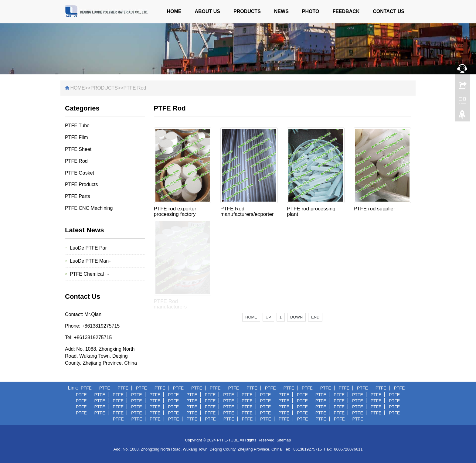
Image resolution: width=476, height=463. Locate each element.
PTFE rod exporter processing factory (175, 211)
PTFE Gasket (80, 173)
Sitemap (284, 440)
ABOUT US (207, 11)
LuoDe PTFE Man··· (91, 261)
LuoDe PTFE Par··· (90, 248)
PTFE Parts (78, 196)
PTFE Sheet (78, 149)
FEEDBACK (346, 11)
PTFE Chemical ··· (90, 274)
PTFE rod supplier (374, 209)
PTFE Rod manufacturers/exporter (247, 211)
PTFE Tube (77, 126)
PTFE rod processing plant (311, 211)
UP (268, 317)
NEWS (281, 11)
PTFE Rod (135, 88)
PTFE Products (81, 184)
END (315, 317)
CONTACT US (389, 11)
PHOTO (311, 11)
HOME (174, 11)
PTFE (86, 388)
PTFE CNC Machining (89, 208)
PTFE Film (76, 137)
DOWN (296, 317)
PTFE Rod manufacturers (170, 304)
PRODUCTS (247, 11)
